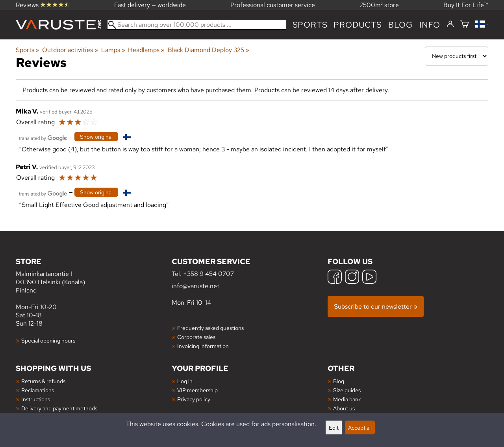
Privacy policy (194, 399)
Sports (310, 25)
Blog (339, 381)
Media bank (347, 399)
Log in (185, 381)
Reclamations (38, 390)
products (358, 25)
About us (344, 408)
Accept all (360, 427)
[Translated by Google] (43, 137)
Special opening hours (48, 340)
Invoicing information (203, 346)
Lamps (113, 50)
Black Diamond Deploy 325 (208, 50)
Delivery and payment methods (59, 408)
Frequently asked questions (210, 328)
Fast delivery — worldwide (150, 5)
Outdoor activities (70, 50)
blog (401, 25)
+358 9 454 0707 (208, 274)
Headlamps (146, 50)
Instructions (36, 399)
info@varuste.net (195, 286)
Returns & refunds (43, 381)
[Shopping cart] (465, 25)
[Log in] (450, 24)
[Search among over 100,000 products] (197, 25)
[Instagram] (352, 278)
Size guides (347, 390)
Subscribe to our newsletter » (376, 306)
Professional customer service (273, 5)
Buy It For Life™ (466, 5)
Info (430, 25)
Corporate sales (196, 337)
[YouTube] (369, 278)
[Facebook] (335, 278)
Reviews (43, 5)
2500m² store (379, 5)
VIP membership (197, 390)
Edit (334, 427)
